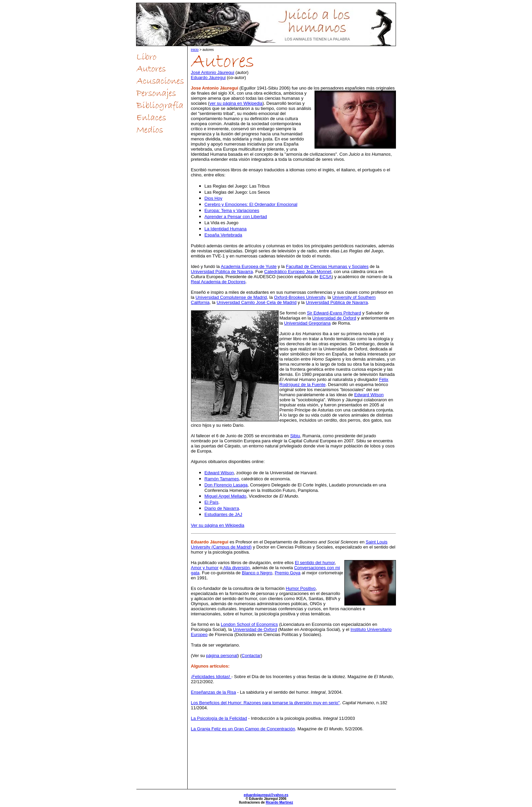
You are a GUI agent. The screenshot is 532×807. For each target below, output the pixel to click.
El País (212, 502)
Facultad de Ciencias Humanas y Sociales (327, 266)
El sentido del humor (315, 563)
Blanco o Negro (257, 573)
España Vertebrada (223, 235)
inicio (195, 50)
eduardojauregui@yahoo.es (266, 795)
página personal (222, 656)
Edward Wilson (369, 395)
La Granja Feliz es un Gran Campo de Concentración (243, 729)
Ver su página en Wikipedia (218, 525)
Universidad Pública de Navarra (222, 272)
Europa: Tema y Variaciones (232, 210)
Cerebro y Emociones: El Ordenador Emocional (251, 204)
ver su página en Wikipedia (236, 103)
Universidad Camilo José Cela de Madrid (256, 302)
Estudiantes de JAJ (223, 514)
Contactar (251, 656)
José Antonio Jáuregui (213, 72)
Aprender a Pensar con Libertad (236, 217)
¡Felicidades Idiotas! (211, 677)
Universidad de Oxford (334, 318)
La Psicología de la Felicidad (219, 718)
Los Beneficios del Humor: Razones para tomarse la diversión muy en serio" (265, 703)
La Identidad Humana (226, 229)
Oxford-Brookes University (299, 297)
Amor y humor (205, 568)
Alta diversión (236, 568)
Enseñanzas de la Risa (214, 692)
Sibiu (295, 436)
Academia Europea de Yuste (249, 266)
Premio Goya (288, 573)
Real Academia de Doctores (218, 282)
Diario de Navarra (222, 508)
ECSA (326, 277)
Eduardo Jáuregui (208, 78)
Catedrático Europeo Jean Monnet (298, 272)
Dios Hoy (214, 198)
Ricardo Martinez (279, 802)
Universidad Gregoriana (307, 323)
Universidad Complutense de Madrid (231, 297)
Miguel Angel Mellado (226, 496)
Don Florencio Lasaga (226, 485)
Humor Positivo (301, 588)
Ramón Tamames (222, 479)
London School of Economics (249, 624)
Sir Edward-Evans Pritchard (334, 313)
